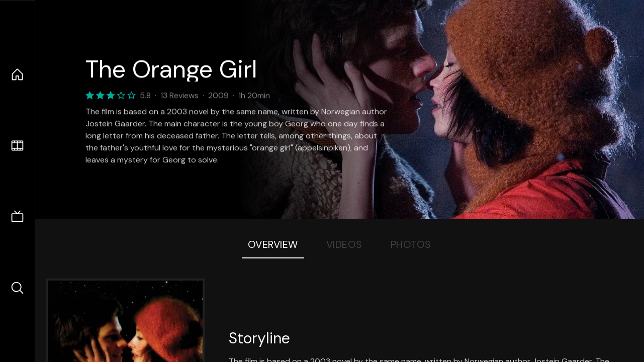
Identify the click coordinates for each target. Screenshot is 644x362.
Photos (411, 244)
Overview (273, 244)
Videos (344, 244)
